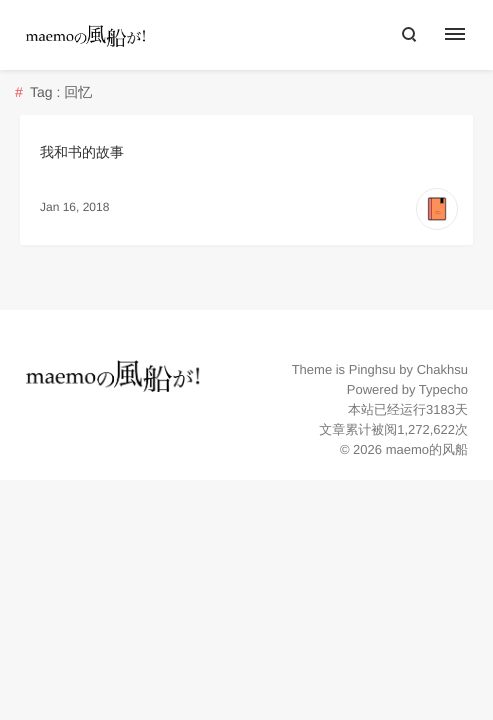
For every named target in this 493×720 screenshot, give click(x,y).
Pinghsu (372, 369)
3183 (440, 409)
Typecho (443, 389)
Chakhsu (442, 369)
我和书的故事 (82, 152)
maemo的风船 (427, 449)
